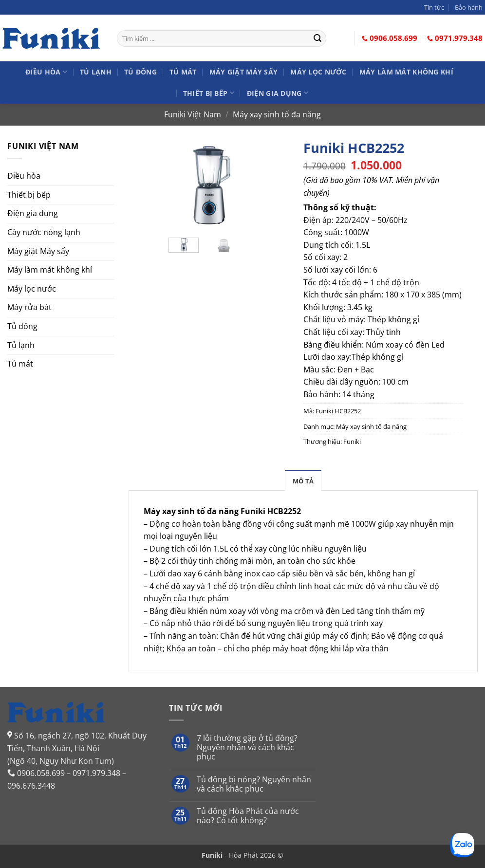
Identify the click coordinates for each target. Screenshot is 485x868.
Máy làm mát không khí (406, 72)
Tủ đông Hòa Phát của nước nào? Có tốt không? (248, 816)
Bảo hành (469, 7)
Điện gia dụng (278, 93)
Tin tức (434, 7)
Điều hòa (46, 72)
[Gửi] (317, 38)
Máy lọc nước (318, 72)
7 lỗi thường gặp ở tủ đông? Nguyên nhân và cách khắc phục (247, 748)
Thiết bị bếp (209, 93)
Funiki (352, 442)
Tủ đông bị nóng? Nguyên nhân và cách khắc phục (254, 784)
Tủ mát (183, 72)
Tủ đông (140, 72)
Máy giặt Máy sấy (244, 72)
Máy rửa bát (29, 307)
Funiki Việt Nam (193, 114)
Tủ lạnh (96, 72)
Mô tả (303, 481)
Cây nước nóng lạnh (44, 232)
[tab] (303, 480)
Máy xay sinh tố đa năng (277, 114)
